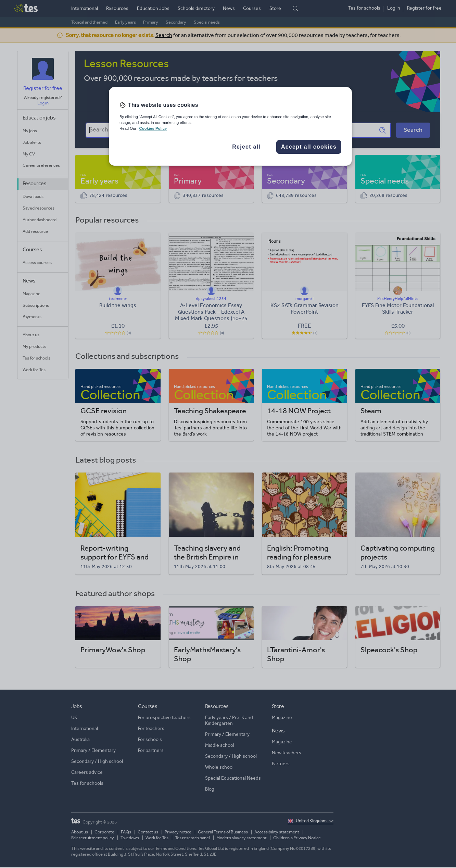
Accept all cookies (309, 147)
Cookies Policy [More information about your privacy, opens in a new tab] (153, 128)
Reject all (246, 147)
